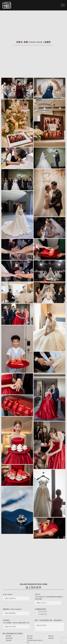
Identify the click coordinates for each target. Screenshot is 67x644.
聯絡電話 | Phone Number (13, 609)
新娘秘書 (9, 640)
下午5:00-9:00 (42, 614)
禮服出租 (51, 636)
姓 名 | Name (8, 594)
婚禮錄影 (51, 638)
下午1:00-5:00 (42, 612)
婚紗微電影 (9, 638)
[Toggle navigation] (63, 5)
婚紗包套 (30, 636)
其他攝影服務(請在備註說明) (35, 642)
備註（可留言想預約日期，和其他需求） (49, 620)
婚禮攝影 (30, 638)
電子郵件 (6, 620)
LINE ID (38, 594)
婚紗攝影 (9, 636)
